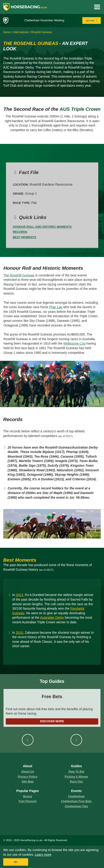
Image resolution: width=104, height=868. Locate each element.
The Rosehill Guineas (19, 275)
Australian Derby (52, 618)
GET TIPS (92, 21)
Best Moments (25, 237)
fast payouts (28, 801)
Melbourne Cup (74, 343)
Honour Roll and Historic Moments (42, 227)
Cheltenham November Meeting (44, 20)
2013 (19, 595)
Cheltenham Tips (76, 806)
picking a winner (76, 777)
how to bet (76, 772)
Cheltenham (76, 796)
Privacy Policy (28, 777)
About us (28, 772)
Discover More (52, 721)
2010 (19, 633)
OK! (16, 862)
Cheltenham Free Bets (76, 801)
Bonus (28, 796)
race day (76, 782)
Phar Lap (56, 307)
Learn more (43, 855)
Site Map (28, 782)
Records (20, 232)
